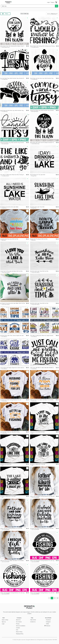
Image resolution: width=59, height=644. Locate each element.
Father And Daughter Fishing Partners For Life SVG (42, 496)
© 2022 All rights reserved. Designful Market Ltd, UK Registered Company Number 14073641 (35, 640)
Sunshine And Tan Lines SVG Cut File (9, 239)
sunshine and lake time (6, 464)
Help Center (33, 620)
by (5, 47)
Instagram (48, 622)
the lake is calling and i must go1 (8, 496)
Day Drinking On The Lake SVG (38, 175)
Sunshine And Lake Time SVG (37, 207)
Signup (53, 2)
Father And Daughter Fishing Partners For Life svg (42, 561)
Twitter (48, 624)
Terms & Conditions (21, 626)
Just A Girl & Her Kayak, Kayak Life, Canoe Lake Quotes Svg (13, 368)
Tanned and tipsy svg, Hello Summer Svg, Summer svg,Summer (43, 110)
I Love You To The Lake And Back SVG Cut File (11, 271)
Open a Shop (5, 620)
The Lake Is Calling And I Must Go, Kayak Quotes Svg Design (43, 336)
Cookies (18, 628)
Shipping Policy (20, 634)
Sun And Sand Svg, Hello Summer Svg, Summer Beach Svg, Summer (13, 78)
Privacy (18, 624)
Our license (19, 622)
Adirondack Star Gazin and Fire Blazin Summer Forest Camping (43, 143)
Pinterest (48, 626)
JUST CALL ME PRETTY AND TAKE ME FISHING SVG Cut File (43, 368)
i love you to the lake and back (37, 432)
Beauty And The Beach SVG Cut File (39, 239)
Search (24, 14)
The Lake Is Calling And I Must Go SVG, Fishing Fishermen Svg (13, 175)
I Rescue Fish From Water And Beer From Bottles (42, 400)
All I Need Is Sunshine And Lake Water (9, 207)
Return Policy (19, 632)
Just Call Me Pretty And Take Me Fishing (10, 432)
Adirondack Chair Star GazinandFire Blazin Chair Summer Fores (13, 46)
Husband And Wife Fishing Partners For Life (11, 400)
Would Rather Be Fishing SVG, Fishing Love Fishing (42, 46)
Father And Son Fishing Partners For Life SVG (11, 528)
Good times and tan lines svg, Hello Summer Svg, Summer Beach (43, 78)
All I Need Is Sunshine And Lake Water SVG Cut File (13, 303)
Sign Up (4, 622)
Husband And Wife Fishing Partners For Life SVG (42, 528)
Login (48, 2)
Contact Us (33, 622)
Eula (17, 630)
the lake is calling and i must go (38, 464)
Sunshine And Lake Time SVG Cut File (39, 271)
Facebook (48, 620)
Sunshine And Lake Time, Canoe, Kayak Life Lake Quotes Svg (13, 336)
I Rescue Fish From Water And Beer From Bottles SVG (13, 561)
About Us (18, 620)
